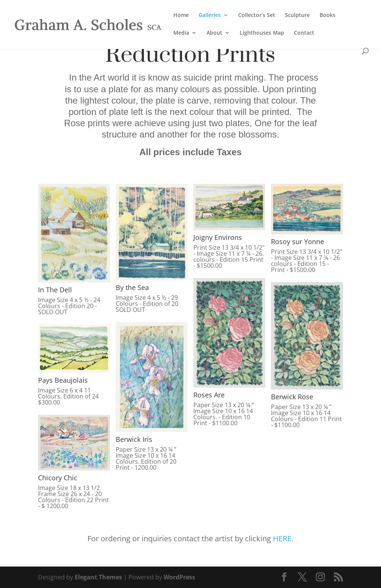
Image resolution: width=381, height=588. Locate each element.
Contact (304, 33)
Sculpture (297, 15)
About (214, 33)
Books (327, 15)
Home (181, 15)
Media (181, 33)
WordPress (179, 577)
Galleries (210, 15)
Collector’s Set (257, 15)
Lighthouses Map (262, 33)
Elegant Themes (98, 577)
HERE (282, 538)
